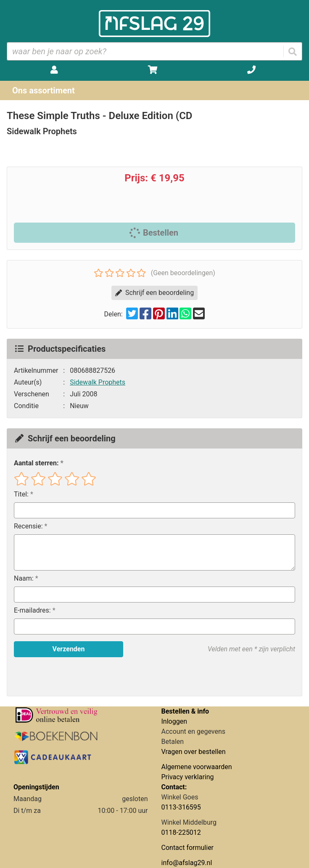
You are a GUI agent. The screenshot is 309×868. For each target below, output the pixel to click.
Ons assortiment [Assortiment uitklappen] (44, 90)
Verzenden (69, 649)
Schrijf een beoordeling (154, 293)
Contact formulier (188, 848)
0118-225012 (181, 832)
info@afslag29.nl (187, 863)
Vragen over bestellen (194, 752)
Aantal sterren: (36, 463)
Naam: (24, 578)
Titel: (21, 494)
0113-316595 (181, 807)
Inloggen (174, 721)
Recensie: (28, 526)
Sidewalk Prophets (98, 382)
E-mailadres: (32, 610)
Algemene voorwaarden (197, 767)
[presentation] (68, 677)
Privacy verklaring (188, 777)
